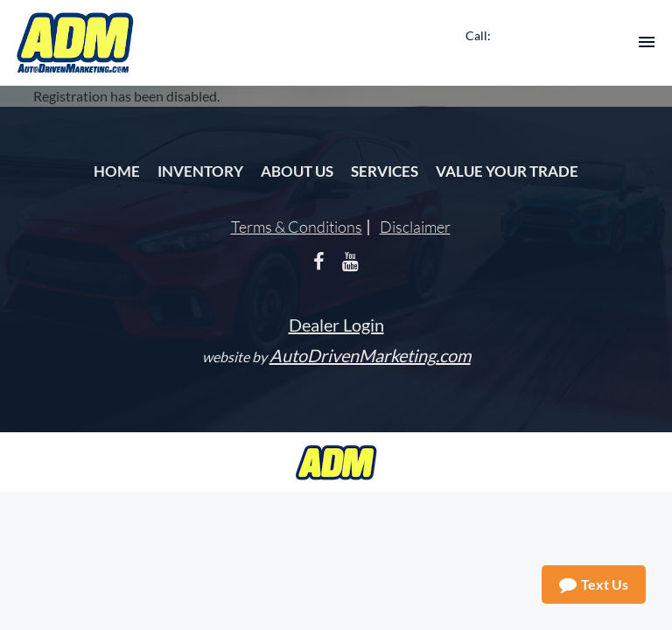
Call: (478, 35)
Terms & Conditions (297, 227)
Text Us (594, 584)
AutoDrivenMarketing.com (370, 355)
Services (385, 171)
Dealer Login (336, 325)
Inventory (200, 171)
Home (117, 171)
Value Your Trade (507, 171)
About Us (297, 171)
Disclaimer (415, 227)
